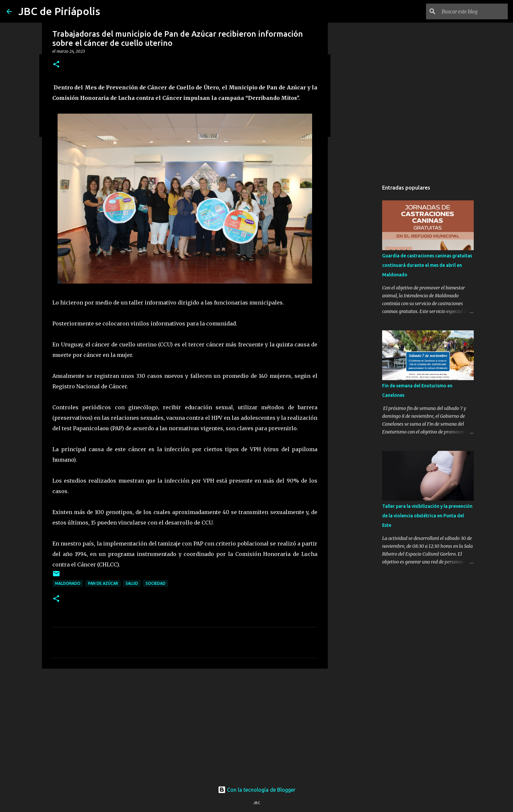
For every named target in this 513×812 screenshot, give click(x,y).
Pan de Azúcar (103, 583)
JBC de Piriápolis (59, 11)
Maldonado (68, 583)
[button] (56, 65)
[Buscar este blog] (473, 11)
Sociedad (156, 583)
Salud (132, 583)
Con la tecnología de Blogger (257, 790)
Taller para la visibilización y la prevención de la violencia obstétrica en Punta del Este (427, 516)
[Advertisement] (185, 724)
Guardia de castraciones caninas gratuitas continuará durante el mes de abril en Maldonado (427, 265)
